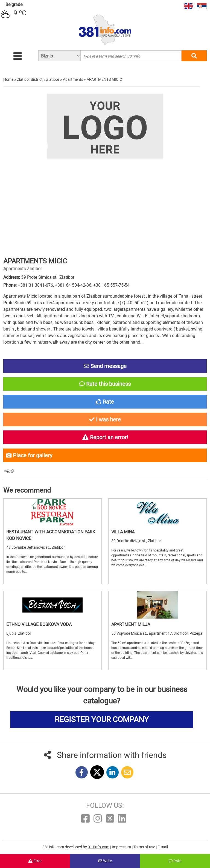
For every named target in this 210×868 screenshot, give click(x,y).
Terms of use (145, 847)
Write (105, 861)
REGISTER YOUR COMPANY (102, 719)
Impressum (122, 847)
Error (35, 861)
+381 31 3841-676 (35, 285)
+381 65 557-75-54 (111, 285)
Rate (175, 861)
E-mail (163, 847)
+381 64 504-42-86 (73, 285)
